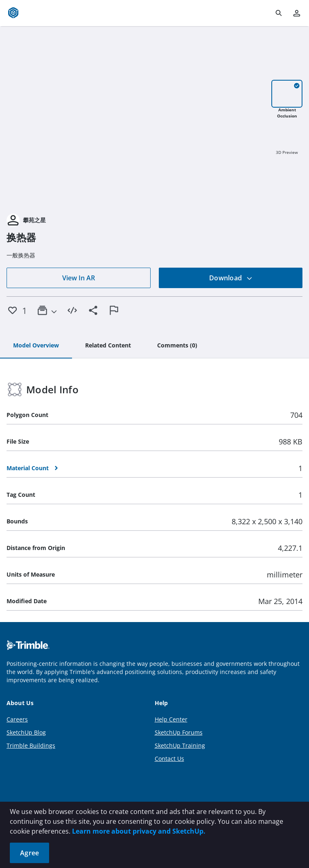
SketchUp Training (180, 745)
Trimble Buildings (31, 745)
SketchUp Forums (179, 732)
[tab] (36, 346)
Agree (29, 853)
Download (231, 278)
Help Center (171, 719)
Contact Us (169, 759)
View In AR (79, 278)
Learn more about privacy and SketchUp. (139, 831)
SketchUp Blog (26, 732)
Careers (17, 719)
